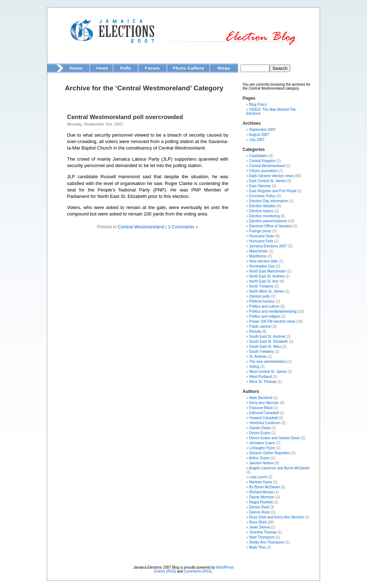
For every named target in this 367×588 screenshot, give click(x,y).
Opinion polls (259, 296)
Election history (261, 211)
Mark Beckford (261, 398)
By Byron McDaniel (264, 487)
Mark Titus (257, 547)
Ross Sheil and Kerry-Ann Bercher (277, 517)
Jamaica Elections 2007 (268, 246)
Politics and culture (264, 306)
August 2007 (259, 135)
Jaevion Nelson (261, 463)
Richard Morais (261, 492)
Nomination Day (262, 266)
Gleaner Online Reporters (270, 453)
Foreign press (260, 231)
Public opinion (260, 326)
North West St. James (266, 291)
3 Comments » (183, 227)
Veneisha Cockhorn (265, 423)
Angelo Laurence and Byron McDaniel (279, 468)
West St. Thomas (263, 382)
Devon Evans (260, 433)
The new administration (268, 362)
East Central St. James (267, 181)
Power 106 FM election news (272, 321)
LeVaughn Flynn (262, 448)
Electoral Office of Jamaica (270, 226)
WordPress (225, 567)
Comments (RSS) (198, 571)
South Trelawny (261, 352)
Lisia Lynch (258, 477)
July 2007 (257, 140)
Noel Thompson (262, 537)
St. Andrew (258, 357)
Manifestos (258, 256)
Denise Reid (259, 507)
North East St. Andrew (267, 276)
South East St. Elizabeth (268, 342)
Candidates (258, 156)
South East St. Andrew (267, 336)
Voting (254, 367)
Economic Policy (262, 196)
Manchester (258, 251)
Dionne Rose (259, 512)
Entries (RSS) (165, 571)
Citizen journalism (263, 171)
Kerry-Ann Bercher (264, 403)
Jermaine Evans (262, 443)
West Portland (260, 377)
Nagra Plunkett (261, 502)
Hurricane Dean (262, 236)
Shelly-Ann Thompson (267, 542)
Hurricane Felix (261, 241)
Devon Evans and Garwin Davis (274, 438)
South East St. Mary (265, 347)
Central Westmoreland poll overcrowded (125, 117)
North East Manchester (267, 271)
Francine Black (261, 408)
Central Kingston (262, 161)
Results (255, 331)
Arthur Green (259, 458)
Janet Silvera (259, 527)
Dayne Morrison (262, 497)
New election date (263, 261)
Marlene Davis (261, 482)
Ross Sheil (258, 522)
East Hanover (260, 186)
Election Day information (268, 201)
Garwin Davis (260, 428)
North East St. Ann (264, 281)
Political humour (262, 301)
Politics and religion (264, 316)
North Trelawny (261, 286)
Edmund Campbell (264, 413)
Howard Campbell (263, 418)
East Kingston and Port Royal (273, 191)
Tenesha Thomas (263, 532)
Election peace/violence (268, 221)
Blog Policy (258, 105)
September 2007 (262, 130)
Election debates (262, 206)
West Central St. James (268, 372)
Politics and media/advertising (273, 311)
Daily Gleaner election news (271, 176)
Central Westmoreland (141, 227)
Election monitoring (264, 216)
